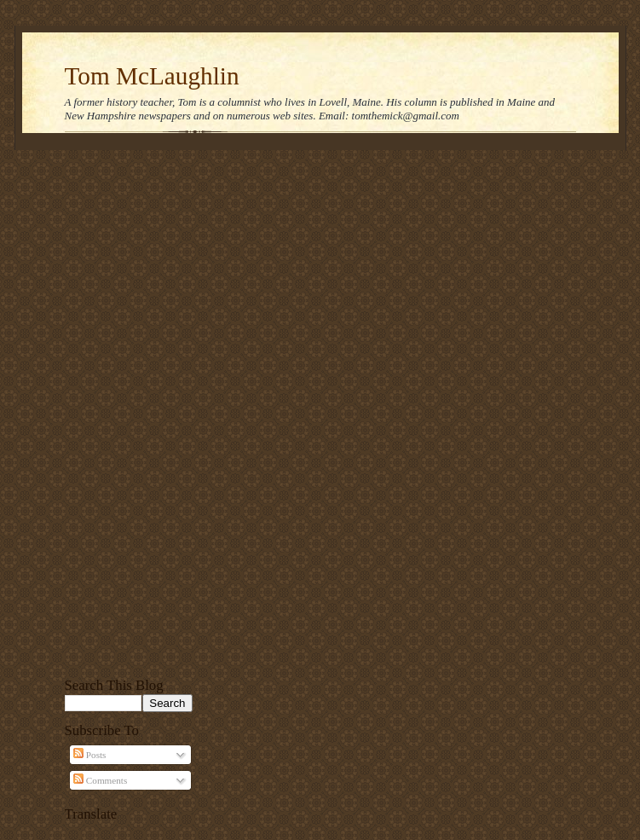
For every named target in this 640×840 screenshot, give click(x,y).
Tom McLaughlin (152, 76)
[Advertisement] (129, 411)
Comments (100, 780)
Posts (89, 755)
